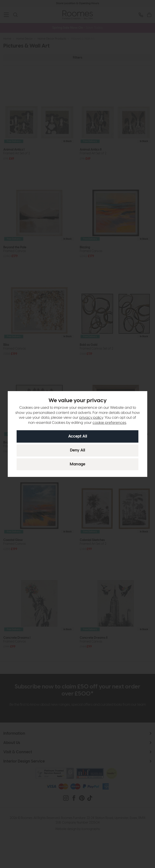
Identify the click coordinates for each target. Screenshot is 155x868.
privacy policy (91, 418)
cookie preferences (109, 423)
